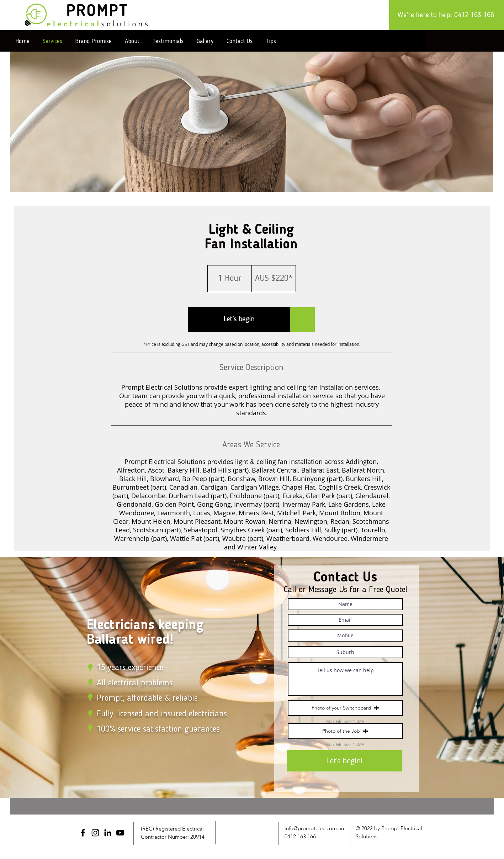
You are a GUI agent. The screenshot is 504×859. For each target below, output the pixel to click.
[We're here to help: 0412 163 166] (447, 15)
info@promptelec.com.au (314, 828)
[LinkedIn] (108, 833)
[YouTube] (120, 833)
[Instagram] (95, 833)
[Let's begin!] (344, 761)
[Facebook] (83, 833)
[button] (239, 320)
